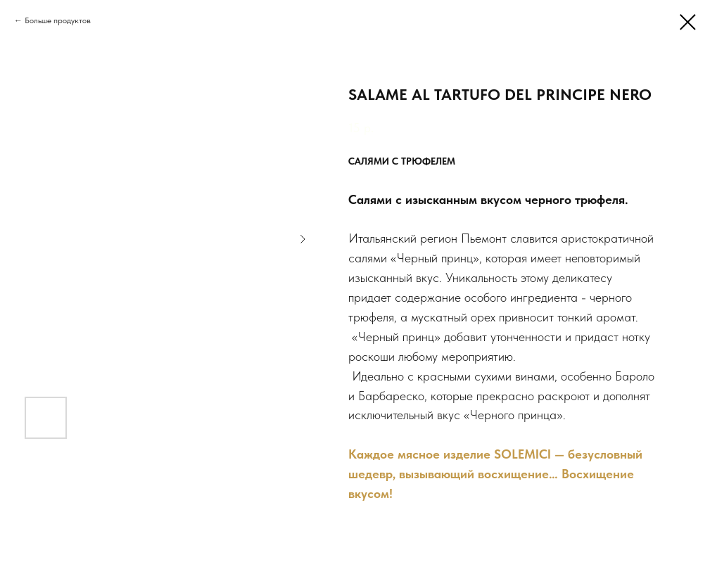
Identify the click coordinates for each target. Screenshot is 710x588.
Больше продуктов (58, 20)
